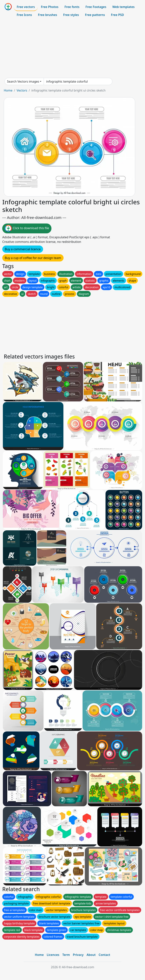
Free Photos (50, 7)
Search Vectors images (23, 81)
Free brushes (48, 15)
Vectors (22, 90)
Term (66, 955)
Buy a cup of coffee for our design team (33, 258)
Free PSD (117, 15)
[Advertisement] (72, 48)
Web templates (123, 7)
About (91, 955)
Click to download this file (27, 228)
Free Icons (24, 15)
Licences (53, 955)
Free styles (71, 15)
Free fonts (72, 7)
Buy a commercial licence (23, 249)
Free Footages (96, 7)
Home (8, 90)
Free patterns (95, 15)
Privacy (78, 955)
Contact (104, 955)
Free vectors (26, 7)
